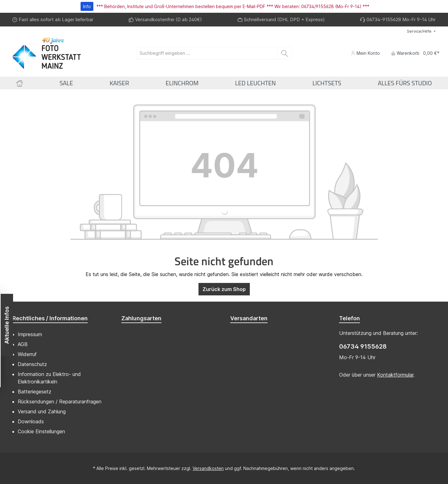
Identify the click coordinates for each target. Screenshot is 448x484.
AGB (23, 344)
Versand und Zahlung (42, 411)
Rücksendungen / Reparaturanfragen (60, 402)
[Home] (20, 83)
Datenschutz (32, 364)
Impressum (30, 334)
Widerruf (27, 354)
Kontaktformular (395, 375)
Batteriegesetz (35, 392)
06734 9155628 (363, 346)
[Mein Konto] (365, 53)
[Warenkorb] (413, 53)
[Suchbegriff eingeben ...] (207, 53)
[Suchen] (285, 53)
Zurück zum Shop (224, 289)
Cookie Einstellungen (41, 431)
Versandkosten (208, 468)
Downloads (31, 421)
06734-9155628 (384, 19)
